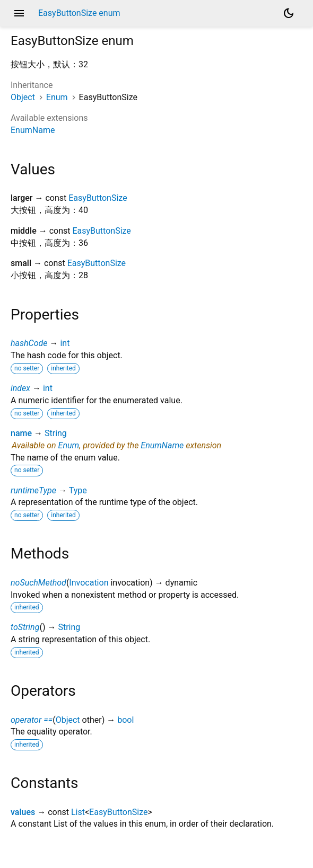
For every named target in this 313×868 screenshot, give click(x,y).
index (20, 388)
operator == (32, 720)
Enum (57, 97)
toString (25, 627)
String (56, 433)
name (21, 433)
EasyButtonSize (98, 198)
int (65, 343)
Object (23, 97)
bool (125, 720)
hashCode (29, 343)
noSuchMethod (38, 583)
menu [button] (19, 13)
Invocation (89, 583)
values (23, 812)
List (78, 812)
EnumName (33, 130)
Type (78, 490)
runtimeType (33, 490)
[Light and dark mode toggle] (289, 13)
